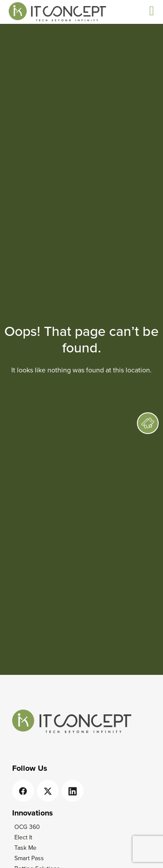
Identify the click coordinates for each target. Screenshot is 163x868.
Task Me (25, 848)
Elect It (23, 837)
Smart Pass (29, 858)
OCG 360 (27, 827)
